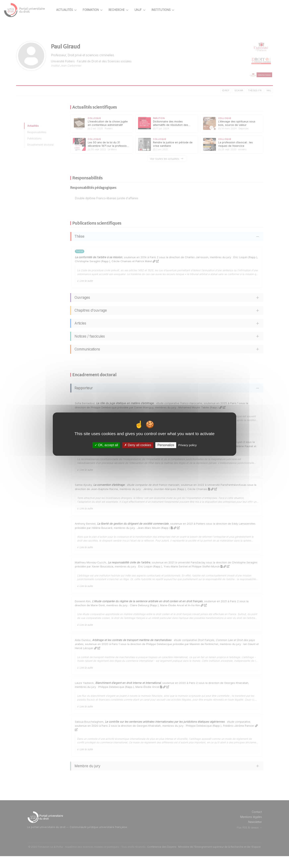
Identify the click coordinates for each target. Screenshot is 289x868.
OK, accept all (106, 445)
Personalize (166, 445)
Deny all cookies (138, 445)
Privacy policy (187, 445)
